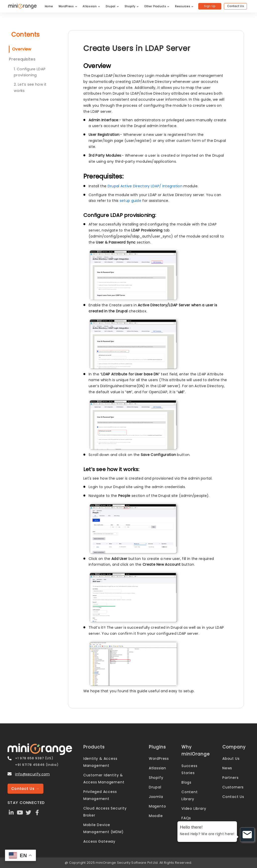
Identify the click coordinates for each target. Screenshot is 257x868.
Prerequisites (22, 59)
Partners (230, 778)
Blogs (186, 782)
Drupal (112, 6)
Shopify (132, 6)
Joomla (156, 797)
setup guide (131, 201)
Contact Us (236, 6)
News (227, 768)
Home (49, 6)
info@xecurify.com (32, 774)
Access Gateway (99, 841)
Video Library (194, 808)
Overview (22, 49)
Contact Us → (25, 789)
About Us (231, 759)
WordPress (68, 6)
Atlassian (91, 6)
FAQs (186, 818)
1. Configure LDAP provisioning (30, 72)
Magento (157, 806)
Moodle (156, 816)
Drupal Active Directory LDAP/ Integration (146, 186)
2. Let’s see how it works (30, 88)
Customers (233, 787)
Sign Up (210, 6)
